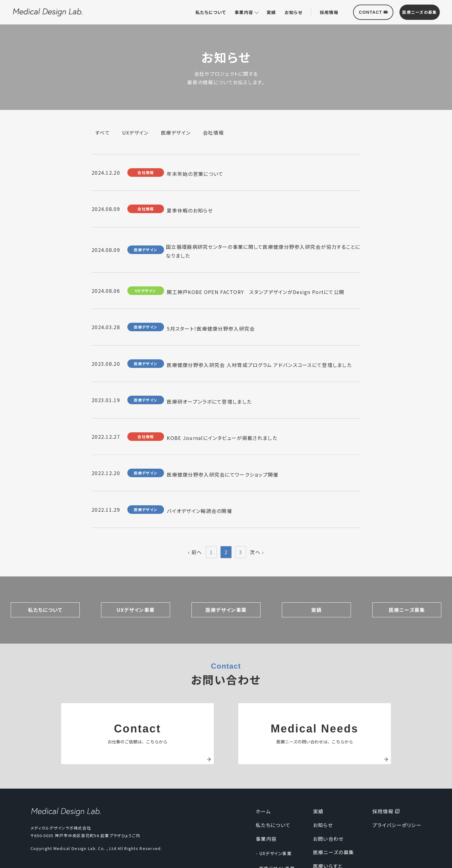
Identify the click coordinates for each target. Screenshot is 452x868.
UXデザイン (135, 133)
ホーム (263, 782)
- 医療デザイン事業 (275, 839)
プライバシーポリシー (397, 796)
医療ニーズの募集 (334, 823)
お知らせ (293, 12)
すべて (103, 133)
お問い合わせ (328, 809)
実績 (271, 12)
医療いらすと (328, 837)
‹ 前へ (195, 523)
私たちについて (211, 12)
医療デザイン (176, 133)
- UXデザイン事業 (274, 824)
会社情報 (213, 133)
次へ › (257, 523)
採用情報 (329, 12)
